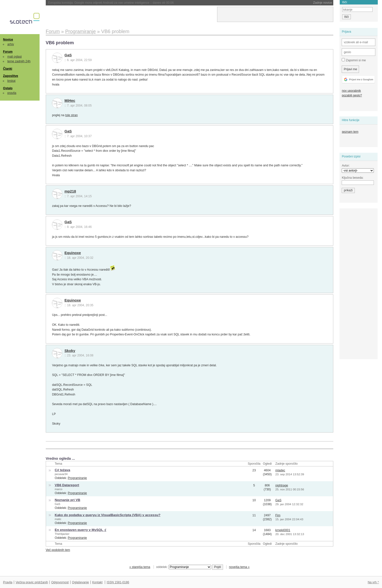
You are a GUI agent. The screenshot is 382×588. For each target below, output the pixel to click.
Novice (8, 40)
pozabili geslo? (352, 95)
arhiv (11, 44)
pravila (12, 93)
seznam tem (350, 132)
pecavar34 (61, 474)
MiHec (70, 101)
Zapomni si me (354, 60)
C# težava (62, 470)
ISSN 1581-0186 (118, 582)
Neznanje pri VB (67, 500)
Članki (8, 69)
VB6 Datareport (67, 485)
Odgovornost (60, 582)
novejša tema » (239, 567)
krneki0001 (283, 530)
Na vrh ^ (373, 582)
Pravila (8, 582)
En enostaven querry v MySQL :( (80, 530)
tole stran (72, 115)
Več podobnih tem (58, 550)
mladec (280, 470)
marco (58, 489)
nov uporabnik (351, 91)
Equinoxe (73, 253)
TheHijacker (62, 534)
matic (58, 519)
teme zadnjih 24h (19, 61)
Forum (8, 52)
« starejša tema (140, 567)
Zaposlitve (11, 76)
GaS (68, 55)
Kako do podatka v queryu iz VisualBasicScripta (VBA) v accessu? (107, 515)
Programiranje (77, 478)
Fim (278, 515)
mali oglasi (15, 57)
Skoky (70, 351)
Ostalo (8, 88)
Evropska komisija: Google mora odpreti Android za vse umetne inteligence (111, 3)
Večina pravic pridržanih (32, 582)
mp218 (70, 191)
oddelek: (184, 567)
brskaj (11, 81)
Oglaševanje (80, 582)
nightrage (282, 485)
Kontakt (97, 582)
